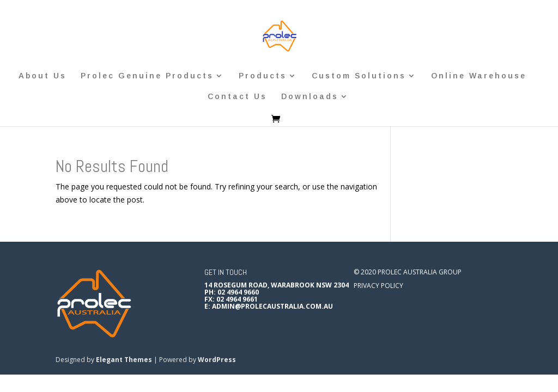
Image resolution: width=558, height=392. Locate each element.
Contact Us (237, 97)
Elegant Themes (124, 360)
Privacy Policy (378, 286)
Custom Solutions (359, 76)
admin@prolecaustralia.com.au (272, 306)
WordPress (217, 360)
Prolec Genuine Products (147, 76)
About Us (43, 76)
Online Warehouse (479, 76)
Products (263, 76)
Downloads (310, 97)
